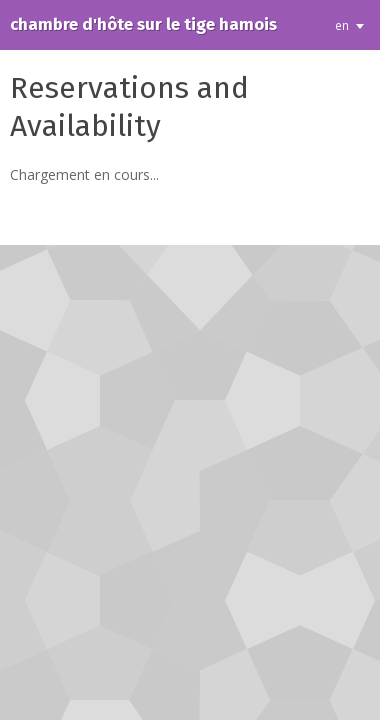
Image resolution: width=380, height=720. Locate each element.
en (342, 25)
